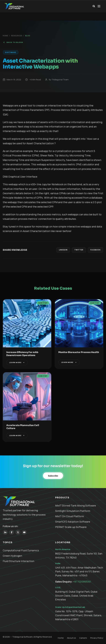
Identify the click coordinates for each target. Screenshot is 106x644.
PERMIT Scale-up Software (71, 527)
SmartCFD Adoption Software (73, 522)
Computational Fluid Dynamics (21, 550)
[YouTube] (24, 532)
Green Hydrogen (12, 556)
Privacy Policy (97, 638)
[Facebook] (12, 532)
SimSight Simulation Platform (73, 511)
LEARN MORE (17, 362)
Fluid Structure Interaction (18, 561)
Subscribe (53, 476)
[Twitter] (18, 532)
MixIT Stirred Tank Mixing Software (76, 506)
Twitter (78, 250)
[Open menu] (99, 6)
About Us (71, 638)
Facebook (95, 250)
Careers (83, 638)
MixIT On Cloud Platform (70, 516)
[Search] (93, 6)
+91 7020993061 (82, 582)
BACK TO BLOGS (13, 42)
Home (5, 36)
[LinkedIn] (5, 532)
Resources (17, 36)
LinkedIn (61, 250)
